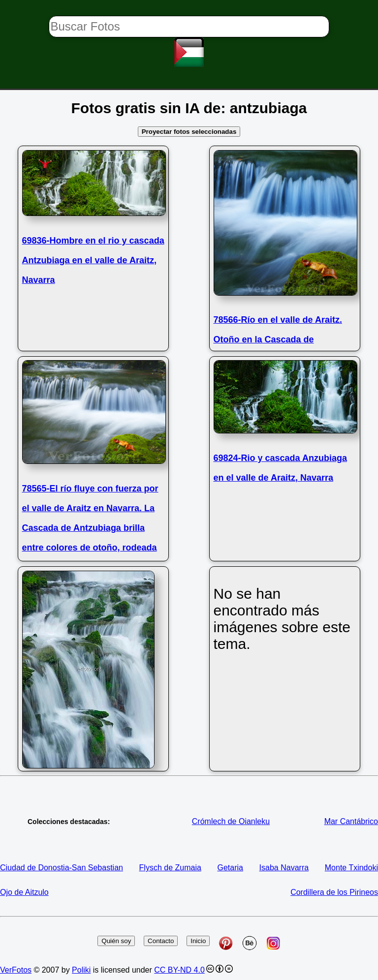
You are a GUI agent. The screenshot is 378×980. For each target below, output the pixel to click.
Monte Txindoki (351, 868)
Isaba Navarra (284, 868)
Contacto (161, 941)
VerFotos (16, 970)
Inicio (198, 941)
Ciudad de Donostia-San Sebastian (62, 868)
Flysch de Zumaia (170, 868)
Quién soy (116, 941)
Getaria (230, 868)
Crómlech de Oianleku (231, 821)
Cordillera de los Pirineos (334, 892)
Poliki (81, 970)
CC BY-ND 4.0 (179, 970)
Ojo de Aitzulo (24, 892)
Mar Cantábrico (351, 821)
